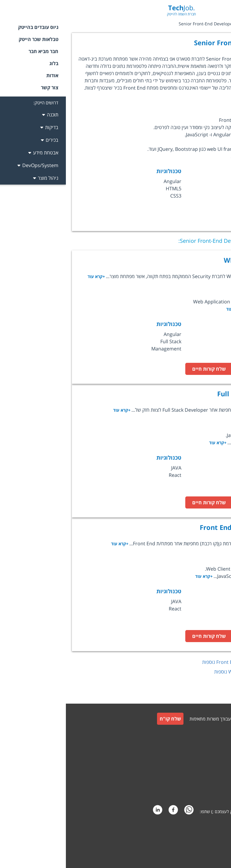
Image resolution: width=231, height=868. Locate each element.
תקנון (219, 762)
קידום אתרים (213, 837)
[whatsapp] (123, 811)
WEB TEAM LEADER (188, 260)
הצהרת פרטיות (211, 791)
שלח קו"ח (105, 719)
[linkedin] (92, 811)
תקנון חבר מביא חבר (206, 776)
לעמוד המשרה (195, 369)
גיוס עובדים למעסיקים (205, 734)
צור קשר (216, 748)
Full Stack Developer (185, 394)
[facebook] (107, 811)
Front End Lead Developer (176, 527)
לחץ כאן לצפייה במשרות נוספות (178, 662)
